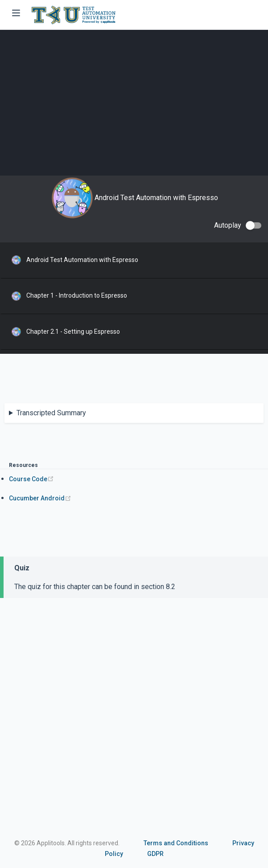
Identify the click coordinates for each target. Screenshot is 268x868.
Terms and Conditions (176, 843)
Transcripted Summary (51, 413)
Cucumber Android (40, 498)
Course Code (31, 479)
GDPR (155, 854)
